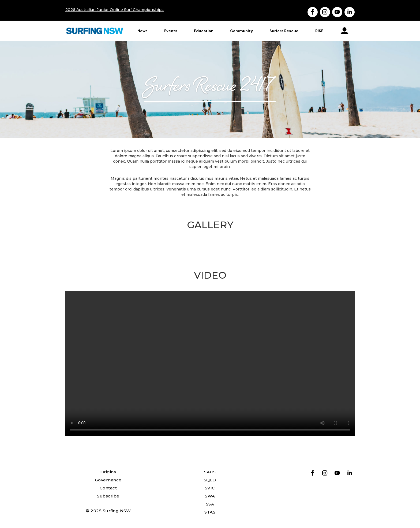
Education (204, 31)
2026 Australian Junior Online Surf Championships (115, 10)
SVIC (210, 488)
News (142, 31)
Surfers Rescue (284, 31)
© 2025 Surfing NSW (108, 511)
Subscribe (108, 496)
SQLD (210, 480)
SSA (210, 504)
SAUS (210, 472)
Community (241, 31)
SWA (210, 496)
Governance (108, 480)
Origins (108, 472)
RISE (319, 31)
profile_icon (345, 31)
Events (171, 31)
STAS (210, 512)
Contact (108, 488)
